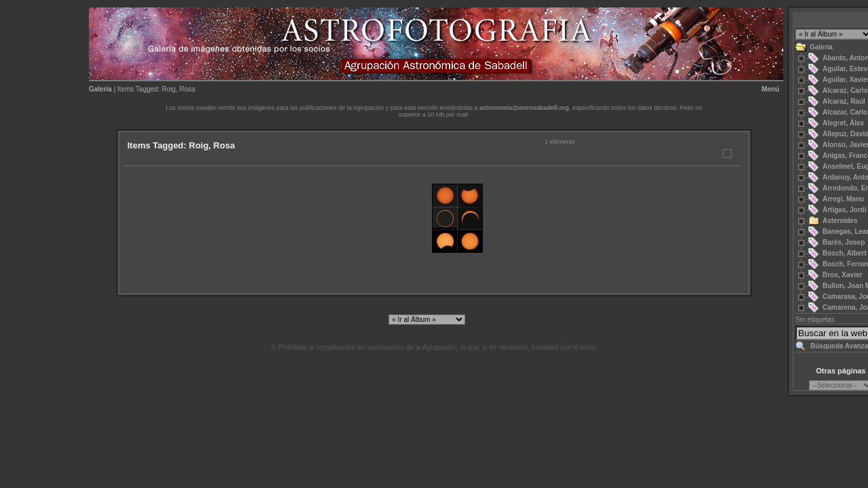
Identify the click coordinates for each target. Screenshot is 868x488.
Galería (100, 89)
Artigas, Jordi (844, 210)
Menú (770, 89)
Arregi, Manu (843, 199)
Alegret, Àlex (843, 123)
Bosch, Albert (845, 253)
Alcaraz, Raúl (844, 101)
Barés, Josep (844, 242)
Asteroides (840, 221)
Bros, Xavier (842, 275)
